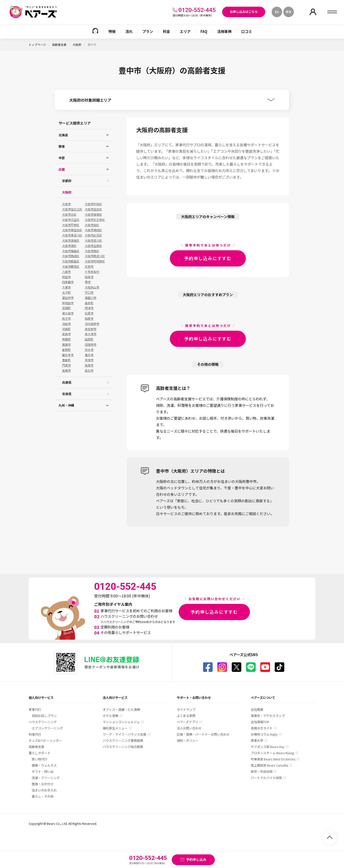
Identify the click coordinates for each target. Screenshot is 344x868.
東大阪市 (68, 313)
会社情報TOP (260, 722)
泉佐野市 (91, 329)
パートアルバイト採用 (266, 778)
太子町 (66, 293)
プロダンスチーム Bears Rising (272, 753)
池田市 (66, 324)
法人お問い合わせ (189, 728)
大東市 (66, 287)
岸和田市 (68, 303)
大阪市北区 (69, 214)
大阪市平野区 (71, 225)
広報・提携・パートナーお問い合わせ (203, 734)
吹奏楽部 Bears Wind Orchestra (273, 759)
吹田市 (66, 277)
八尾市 (66, 272)
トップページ (37, 44)
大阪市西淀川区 (95, 256)
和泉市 (89, 277)
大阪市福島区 (71, 251)
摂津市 (89, 308)
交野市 (89, 267)
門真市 (66, 365)
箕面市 (66, 345)
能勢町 (66, 350)
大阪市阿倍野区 (95, 261)
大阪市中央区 (93, 204)
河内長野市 (92, 324)
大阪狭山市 (92, 287)
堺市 (88, 282)
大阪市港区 (69, 246)
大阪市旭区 (92, 225)
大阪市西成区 (71, 256)
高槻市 (66, 371)
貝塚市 (89, 360)
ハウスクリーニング (43, 722)
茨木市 (89, 350)
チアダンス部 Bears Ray (268, 747)
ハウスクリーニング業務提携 (123, 740)
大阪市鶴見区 (71, 267)
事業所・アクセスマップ (268, 716)
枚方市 (66, 319)
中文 (289, 12)
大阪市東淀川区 (72, 235)
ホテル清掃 (110, 716)
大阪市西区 (92, 251)
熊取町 (66, 339)
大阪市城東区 (93, 214)
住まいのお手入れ (44, 790)
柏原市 (89, 319)
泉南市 (66, 334)
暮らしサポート (40, 753)
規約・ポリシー (188, 740)
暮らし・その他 (43, 796)
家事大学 (257, 740)
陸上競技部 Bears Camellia (269, 765)
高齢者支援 (60, 44)
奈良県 (67, 394)
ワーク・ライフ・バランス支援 (124, 734)
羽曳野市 (91, 345)
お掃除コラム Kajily (264, 734)
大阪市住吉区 (93, 209)
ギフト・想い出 (43, 771)
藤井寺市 (68, 355)
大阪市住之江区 (72, 209)
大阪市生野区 (93, 246)
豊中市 (89, 355)
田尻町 (89, 339)
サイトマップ (186, 709)
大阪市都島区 (71, 261)
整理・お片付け (43, 784)
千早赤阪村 (92, 272)
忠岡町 (66, 308)
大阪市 (66, 204)
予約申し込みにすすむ (208, 258)
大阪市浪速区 (71, 241)
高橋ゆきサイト (262, 728)
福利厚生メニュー (115, 728)
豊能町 (66, 360)
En (277, 12)
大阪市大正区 (71, 220)
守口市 (89, 293)
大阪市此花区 (93, 235)
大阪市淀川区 (93, 241)
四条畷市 (68, 282)
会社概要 (257, 709)
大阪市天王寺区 (95, 220)
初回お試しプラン (44, 716)
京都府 (67, 181)
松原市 (89, 313)
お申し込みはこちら (244, 12)
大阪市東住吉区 (72, 230)
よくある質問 (186, 716)
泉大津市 (91, 334)
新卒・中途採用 (262, 771)
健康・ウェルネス (44, 765)
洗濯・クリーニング (46, 778)
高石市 (89, 371)
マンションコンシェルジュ (121, 722)
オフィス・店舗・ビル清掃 (121, 709)
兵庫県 (67, 382)
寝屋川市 (91, 298)
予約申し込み (196, 859)
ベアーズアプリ (187, 722)
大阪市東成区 (93, 230)
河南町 (66, 329)
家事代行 (35, 709)
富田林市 (68, 298)
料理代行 (35, 734)
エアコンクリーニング (47, 728)
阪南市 (89, 365)
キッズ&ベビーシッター (45, 740)
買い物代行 (40, 759)
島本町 (89, 303)
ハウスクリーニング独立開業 (123, 747)
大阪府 (77, 44)
